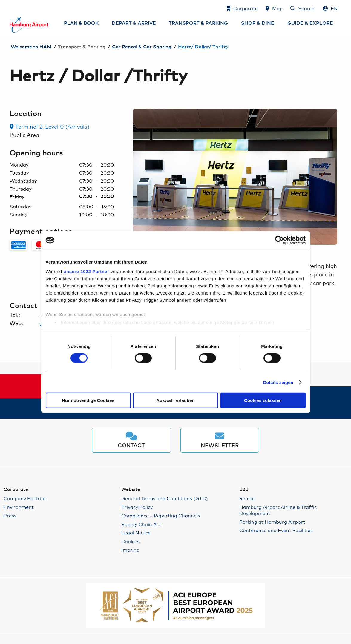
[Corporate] (242, 8)
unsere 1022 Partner (86, 271)
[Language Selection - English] (330, 8)
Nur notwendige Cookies (88, 400)
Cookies (130, 541)
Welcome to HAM (31, 47)
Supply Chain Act (141, 524)
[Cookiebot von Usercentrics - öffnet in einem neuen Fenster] (279, 240)
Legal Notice (136, 533)
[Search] (302, 8)
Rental (247, 498)
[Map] (274, 8)
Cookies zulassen (263, 400)
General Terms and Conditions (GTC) (165, 498)
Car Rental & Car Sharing (142, 47)
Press (10, 516)
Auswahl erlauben (175, 400)
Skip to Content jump (10, 8)
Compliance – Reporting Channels (161, 516)
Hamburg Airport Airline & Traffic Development (278, 510)
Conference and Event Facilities (276, 530)
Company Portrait (25, 498)
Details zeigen (278, 382)
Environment (19, 507)
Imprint (130, 550)
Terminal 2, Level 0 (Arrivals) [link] (49, 126)
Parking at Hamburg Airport (272, 522)
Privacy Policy (137, 507)
